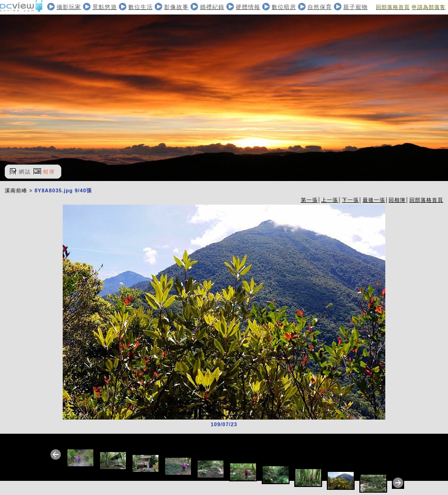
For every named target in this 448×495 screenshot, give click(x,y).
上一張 (330, 200)
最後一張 (374, 200)
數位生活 (141, 7)
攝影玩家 (69, 7)
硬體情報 (248, 7)
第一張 (309, 200)
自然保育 (320, 7)
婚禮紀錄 (212, 7)
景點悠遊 (105, 7)
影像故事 (176, 7)
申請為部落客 (429, 7)
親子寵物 (356, 7)
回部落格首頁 (393, 7)
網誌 (25, 172)
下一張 (350, 200)
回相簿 (397, 200)
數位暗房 (284, 7)
